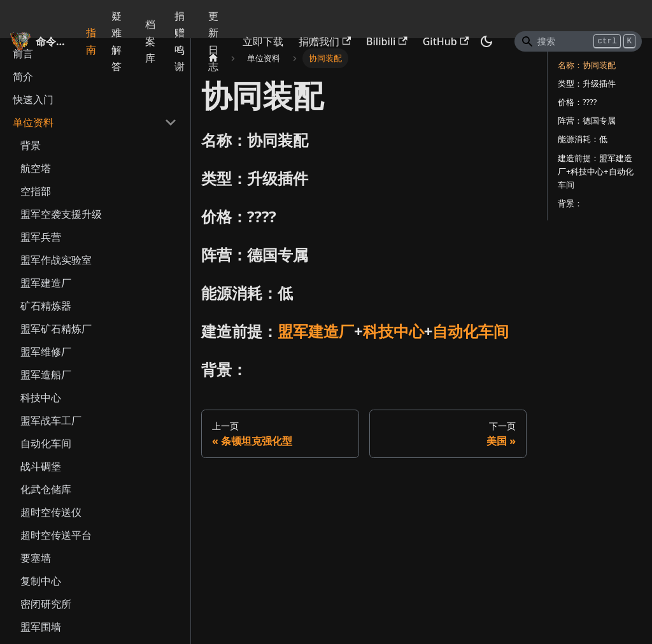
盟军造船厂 (46, 375)
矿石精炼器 (46, 306)
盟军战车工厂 (51, 420)
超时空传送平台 (56, 535)
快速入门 (33, 99)
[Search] (578, 41)
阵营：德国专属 (587, 120)
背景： (570, 203)
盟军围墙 (41, 627)
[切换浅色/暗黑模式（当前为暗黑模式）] (486, 41)
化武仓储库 (46, 489)
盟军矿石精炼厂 (56, 329)
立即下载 (263, 41)
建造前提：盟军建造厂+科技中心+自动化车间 (596, 171)
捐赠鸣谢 (180, 41)
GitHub (446, 41)
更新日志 (213, 41)
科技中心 (41, 397)
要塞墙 (36, 558)
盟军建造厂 (46, 283)
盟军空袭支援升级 (61, 214)
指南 (91, 41)
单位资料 (33, 122)
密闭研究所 (46, 604)
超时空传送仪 (51, 512)
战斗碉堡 (41, 466)
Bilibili (387, 41)
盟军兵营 (41, 237)
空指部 (36, 191)
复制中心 (41, 581)
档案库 (150, 41)
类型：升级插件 (587, 83)
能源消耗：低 (583, 139)
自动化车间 (46, 443)
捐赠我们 (325, 41)
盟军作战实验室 (56, 260)
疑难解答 (117, 41)
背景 (31, 145)
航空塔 (36, 168)
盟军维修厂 (46, 352)
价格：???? (577, 102)
